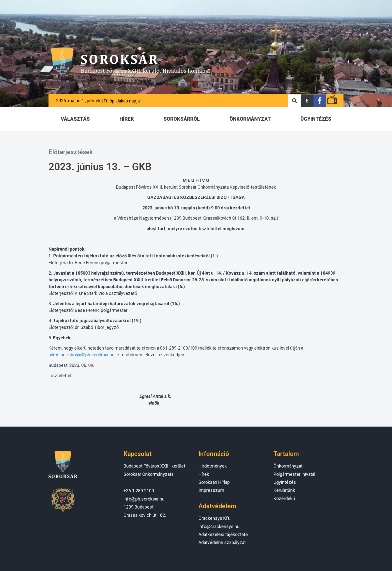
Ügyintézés (285, 482)
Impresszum (211, 490)
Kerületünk (284, 490)
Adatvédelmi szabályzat (222, 542)
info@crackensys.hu (219, 526)
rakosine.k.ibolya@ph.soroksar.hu (81, 355)
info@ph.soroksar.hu (144, 499)
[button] (307, 101)
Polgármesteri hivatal (294, 474)
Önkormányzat (288, 466)
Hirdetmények (213, 466)
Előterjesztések (71, 152)
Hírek (204, 474)
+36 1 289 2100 (139, 491)
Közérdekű (284, 498)
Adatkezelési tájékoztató (223, 534)
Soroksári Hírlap (214, 482)
